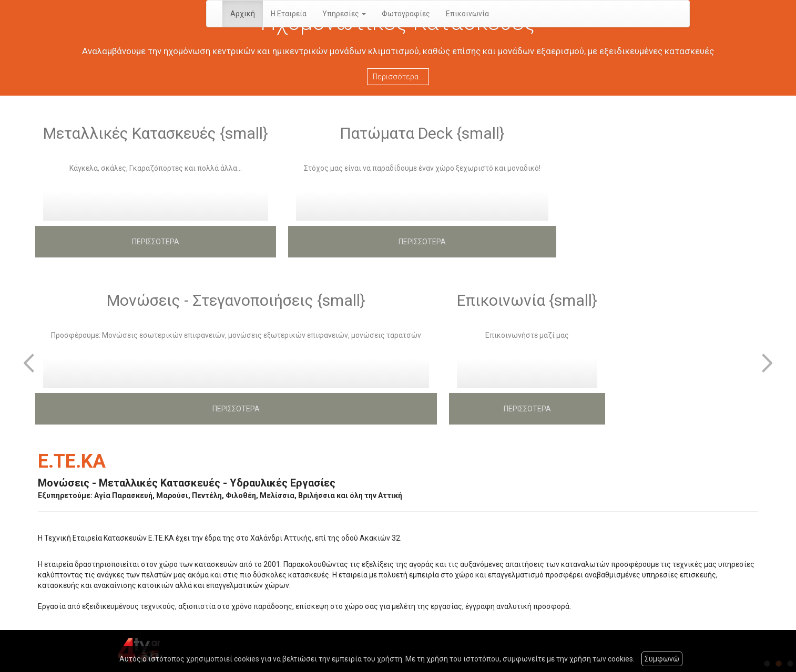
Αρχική (243, 14)
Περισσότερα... (398, 77)
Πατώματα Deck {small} (422, 133)
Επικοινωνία (467, 14)
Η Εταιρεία (289, 14)
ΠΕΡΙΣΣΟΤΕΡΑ (156, 242)
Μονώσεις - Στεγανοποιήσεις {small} (236, 300)
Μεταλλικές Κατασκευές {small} (156, 133)
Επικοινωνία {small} (527, 300)
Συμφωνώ (662, 659)
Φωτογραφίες (406, 14)
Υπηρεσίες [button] (344, 14)
